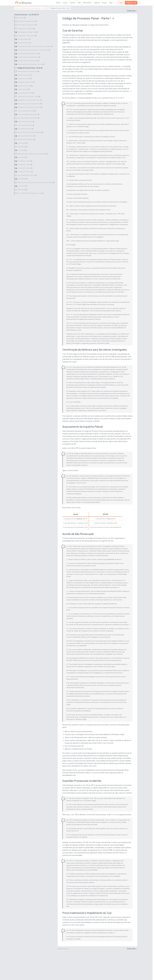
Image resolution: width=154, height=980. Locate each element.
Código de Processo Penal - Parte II (29, 97)
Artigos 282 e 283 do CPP (26, 82)
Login (121, 3)
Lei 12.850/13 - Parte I (25, 161)
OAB (79, 3)
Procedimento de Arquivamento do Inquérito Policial (34, 50)
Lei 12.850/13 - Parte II (25, 165)
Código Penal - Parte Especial (27, 36)
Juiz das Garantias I (24, 39)
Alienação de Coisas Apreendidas (28, 61)
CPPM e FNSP (22, 190)
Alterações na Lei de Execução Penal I (29, 100)
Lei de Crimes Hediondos (26, 122)
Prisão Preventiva (23, 89)
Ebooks (73, 3)
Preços (104, 3)
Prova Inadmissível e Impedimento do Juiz (31, 64)
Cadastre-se (131, 3)
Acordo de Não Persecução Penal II (29, 57)
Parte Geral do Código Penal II (27, 25)
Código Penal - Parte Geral (26, 29)
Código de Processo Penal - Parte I (30, 68)
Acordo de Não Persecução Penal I (28, 54)
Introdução (21, 18)
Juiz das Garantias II (24, 43)
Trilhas (58, 3)
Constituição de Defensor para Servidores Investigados (35, 46)
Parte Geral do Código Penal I (27, 21)
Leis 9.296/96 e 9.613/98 (25, 129)
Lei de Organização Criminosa (27, 175)
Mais (112, 3)
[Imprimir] (113, 18)
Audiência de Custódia (25, 86)
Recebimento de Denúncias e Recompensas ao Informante (36, 182)
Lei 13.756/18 (22, 186)
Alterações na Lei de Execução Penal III (30, 107)
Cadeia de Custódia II (24, 79)
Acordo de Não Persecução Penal (28, 71)
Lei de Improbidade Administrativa (28, 114)
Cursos (65, 3)
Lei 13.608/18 (22, 179)
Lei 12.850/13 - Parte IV (25, 172)
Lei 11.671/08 (22, 150)
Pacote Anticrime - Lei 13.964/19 (40, 8)
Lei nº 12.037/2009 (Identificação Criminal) (30, 193)
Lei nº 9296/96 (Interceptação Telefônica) (30, 132)
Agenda (97, 3)
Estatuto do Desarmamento (26, 136)
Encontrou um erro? (63, 949)
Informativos (87, 3)
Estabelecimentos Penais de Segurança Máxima (32, 154)
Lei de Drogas (22, 143)
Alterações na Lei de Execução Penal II (30, 104)
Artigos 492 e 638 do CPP (26, 93)
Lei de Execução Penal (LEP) (26, 111)
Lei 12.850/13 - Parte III (25, 168)
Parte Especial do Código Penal (27, 32)
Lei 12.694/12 (22, 157)
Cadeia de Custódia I (24, 75)
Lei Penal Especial (25, 8)
